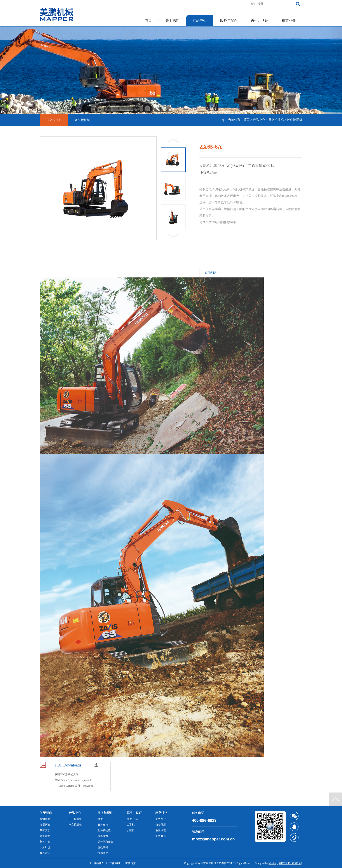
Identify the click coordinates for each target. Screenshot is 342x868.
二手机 (131, 825)
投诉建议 (103, 853)
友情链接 (131, 863)
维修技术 (103, 836)
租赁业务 (289, 20)
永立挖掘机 (82, 120)
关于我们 (172, 20)
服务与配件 (229, 20)
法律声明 (115, 863)
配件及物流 (104, 830)
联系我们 (45, 853)
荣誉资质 (45, 830)
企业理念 (45, 836)
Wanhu (272, 863)
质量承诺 (161, 830)
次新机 (131, 830)
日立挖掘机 (276, 120)
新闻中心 (45, 842)
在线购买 (103, 847)
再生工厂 (103, 819)
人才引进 (45, 847)
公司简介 (45, 819)
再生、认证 (260, 20)
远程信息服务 (105, 842)
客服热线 (220, 4)
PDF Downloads (68, 765)
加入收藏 (239, 4)
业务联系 (161, 836)
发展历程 (45, 825)
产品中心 (200, 20)
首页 (148, 20)
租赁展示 (161, 825)
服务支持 (103, 825)
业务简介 (161, 819)
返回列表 (211, 273)
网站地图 (99, 863)
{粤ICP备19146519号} (290, 863)
